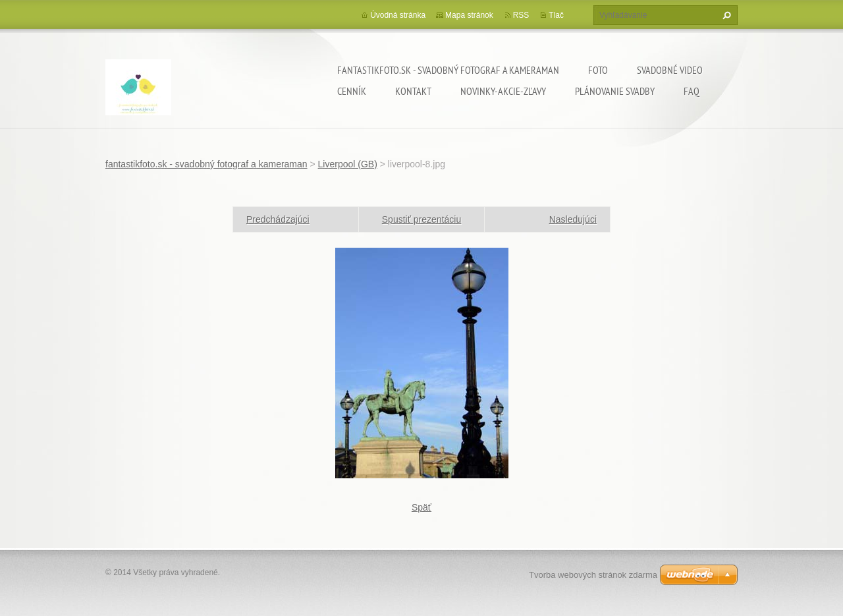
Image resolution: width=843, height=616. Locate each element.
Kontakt (413, 91)
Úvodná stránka (398, 15)
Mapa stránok (469, 15)
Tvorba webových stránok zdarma (593, 575)
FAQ (692, 91)
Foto (598, 70)
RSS (521, 15)
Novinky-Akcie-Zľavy (503, 91)
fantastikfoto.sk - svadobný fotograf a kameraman (448, 70)
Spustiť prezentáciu (421, 219)
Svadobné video (670, 70)
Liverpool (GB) (348, 164)
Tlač (556, 15)
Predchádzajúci (278, 219)
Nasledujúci (573, 219)
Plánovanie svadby (615, 91)
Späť (421, 507)
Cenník (352, 91)
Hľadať (725, 15)
